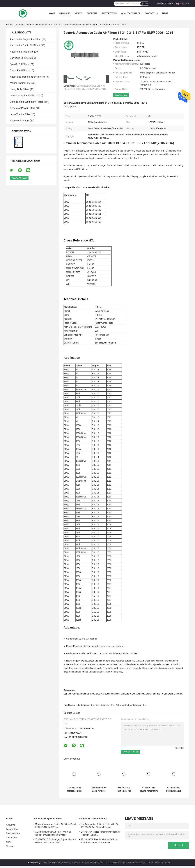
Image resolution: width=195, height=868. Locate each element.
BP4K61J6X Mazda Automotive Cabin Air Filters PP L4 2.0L (100, 833)
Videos (79, 13)
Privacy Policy (34, 863)
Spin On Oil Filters (19, 64)
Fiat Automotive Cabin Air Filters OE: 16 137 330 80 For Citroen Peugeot (100, 826)
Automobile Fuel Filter (22, 52)
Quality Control (131, 13)
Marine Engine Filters (21, 83)
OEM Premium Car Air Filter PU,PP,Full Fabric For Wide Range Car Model (53, 833)
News (165, 13)
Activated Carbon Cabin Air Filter (131, 705)
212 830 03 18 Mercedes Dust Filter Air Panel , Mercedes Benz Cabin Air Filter (74, 789)
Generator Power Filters (23, 108)
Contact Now (121, 95)
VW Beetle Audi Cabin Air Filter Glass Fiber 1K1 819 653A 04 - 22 (99, 789)
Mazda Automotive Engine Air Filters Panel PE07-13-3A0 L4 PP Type (55, 826)
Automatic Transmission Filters (27, 77)
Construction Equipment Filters (27, 102)
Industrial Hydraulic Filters (24, 96)
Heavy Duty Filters (20, 89)
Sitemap (10, 846)
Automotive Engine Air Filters (26, 39)
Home (52, 13)
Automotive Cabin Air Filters (39, 25)
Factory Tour (109, 13)
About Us (92, 13)
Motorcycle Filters (20, 121)
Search (145, 4)
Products (65, 13)
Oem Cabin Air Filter (105, 705)
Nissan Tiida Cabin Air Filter (81, 705)
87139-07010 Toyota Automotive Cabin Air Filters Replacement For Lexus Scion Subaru (149, 789)
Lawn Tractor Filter (20, 114)
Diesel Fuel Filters (19, 70)
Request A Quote (165, 4)
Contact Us (151, 13)
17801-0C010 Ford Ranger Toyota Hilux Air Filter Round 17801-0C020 (55, 841)
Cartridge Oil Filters (20, 58)
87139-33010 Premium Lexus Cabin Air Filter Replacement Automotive (174, 789)
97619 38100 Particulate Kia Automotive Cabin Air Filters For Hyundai (124, 789)
